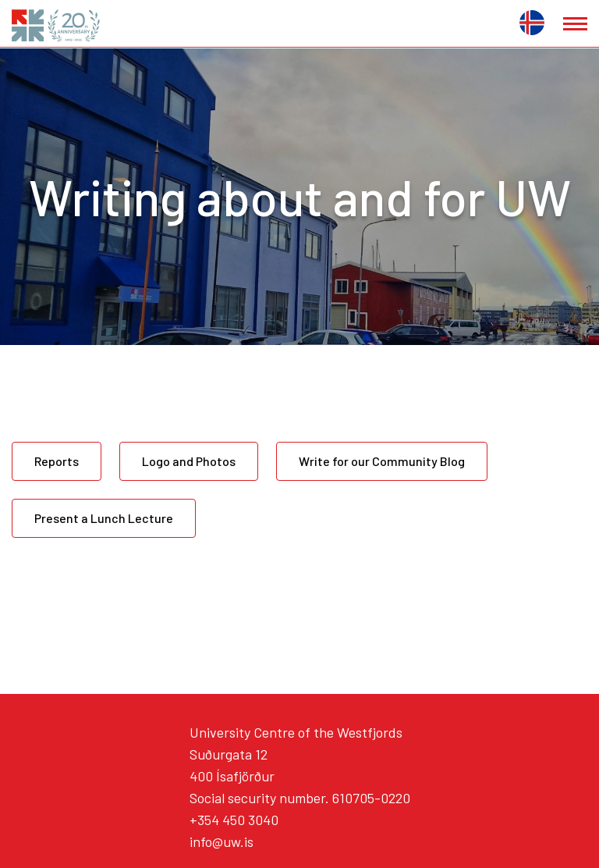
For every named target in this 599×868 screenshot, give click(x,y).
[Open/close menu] (575, 24)
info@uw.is (222, 841)
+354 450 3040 (234, 820)
